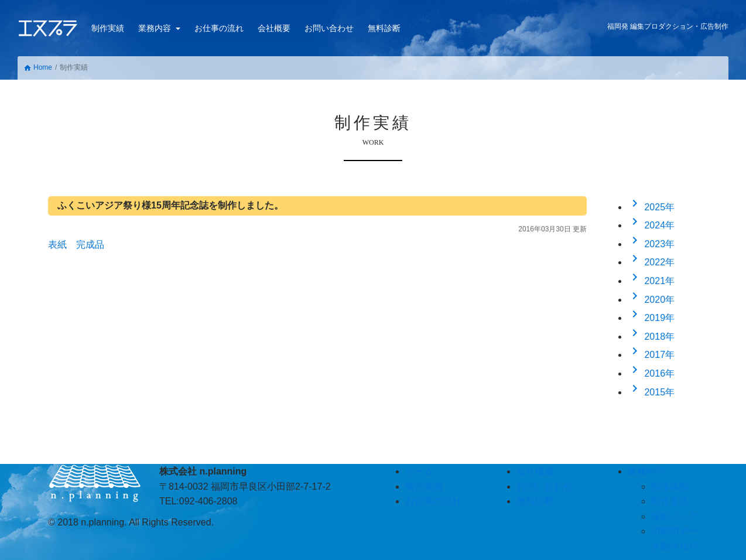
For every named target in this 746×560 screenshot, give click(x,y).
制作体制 (670, 486)
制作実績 (108, 28)
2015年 (651, 392)
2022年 (651, 262)
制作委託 (670, 501)
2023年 (651, 244)
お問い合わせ (329, 28)
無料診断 (384, 28)
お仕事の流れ (219, 28)
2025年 (651, 207)
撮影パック (675, 516)
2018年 (651, 337)
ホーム (419, 471)
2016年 (651, 373)
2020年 (651, 300)
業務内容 (156, 28)
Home (38, 68)
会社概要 (274, 28)
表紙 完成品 (76, 245)
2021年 (651, 281)
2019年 (651, 318)
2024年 (651, 225)
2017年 (651, 355)
